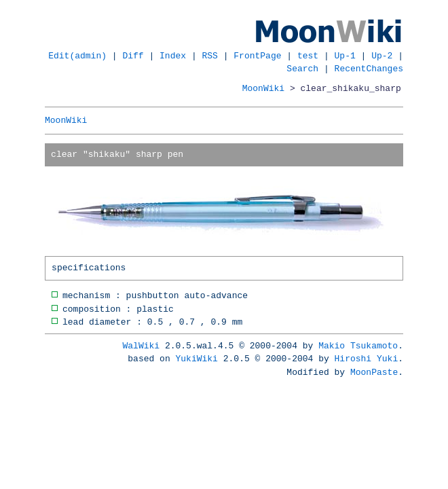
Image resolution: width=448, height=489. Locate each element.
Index (173, 56)
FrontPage (257, 56)
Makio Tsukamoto (358, 346)
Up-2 (382, 56)
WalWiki (142, 346)
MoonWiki (263, 88)
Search (302, 69)
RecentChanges (369, 69)
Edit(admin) (77, 56)
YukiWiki (197, 359)
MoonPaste (374, 372)
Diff (133, 56)
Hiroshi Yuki (367, 359)
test (308, 56)
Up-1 (345, 56)
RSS (210, 56)
